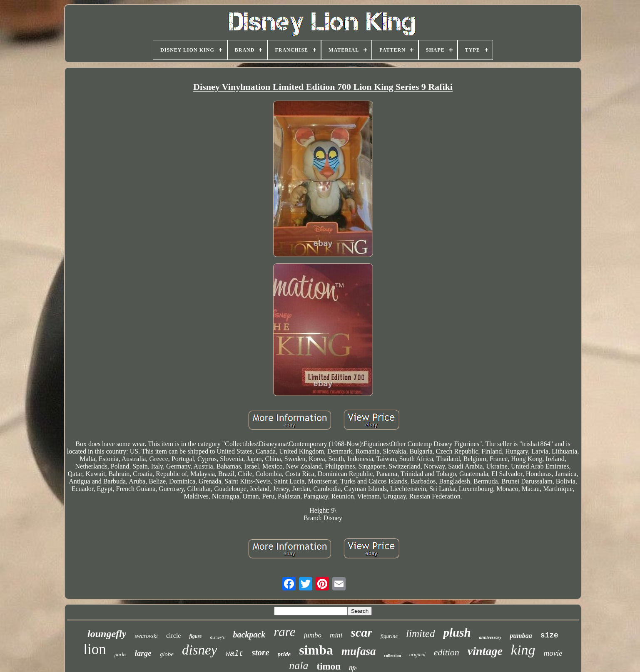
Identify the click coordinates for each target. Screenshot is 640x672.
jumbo (313, 635)
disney (199, 650)
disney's (217, 637)
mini (336, 635)
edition (447, 652)
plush (457, 632)
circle (174, 636)
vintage (485, 651)
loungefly (107, 634)
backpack (249, 635)
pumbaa (521, 636)
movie (553, 653)
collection (393, 656)
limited (420, 634)
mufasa (359, 651)
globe (167, 654)
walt (234, 654)
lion (95, 649)
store (261, 652)
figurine (389, 636)
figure (195, 636)
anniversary (491, 637)
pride (284, 654)
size (549, 635)
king (523, 650)
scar (361, 632)
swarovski (146, 636)
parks (121, 654)
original (417, 655)
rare (284, 632)
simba (316, 650)
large (143, 653)
